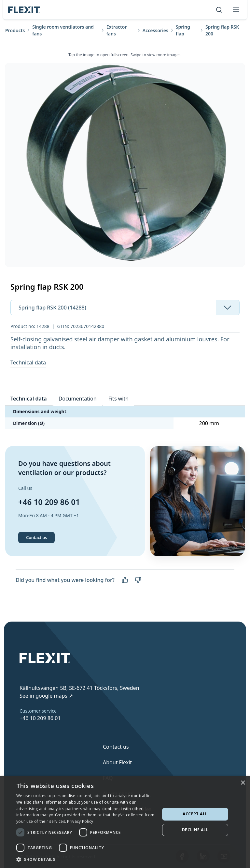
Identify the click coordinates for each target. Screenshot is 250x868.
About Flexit (117, 762)
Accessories (155, 30)
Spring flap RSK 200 (222, 30)
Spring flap (183, 30)
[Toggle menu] (236, 10)
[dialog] (125, 822)
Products (15, 30)
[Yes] (125, 580)
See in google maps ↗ (46, 696)
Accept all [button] (195, 814)
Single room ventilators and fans (63, 30)
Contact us (36, 537)
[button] (86, 859)
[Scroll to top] (24, 10)
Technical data (28, 362)
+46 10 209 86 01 (49, 502)
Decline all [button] (195, 830)
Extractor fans (117, 30)
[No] (138, 580)
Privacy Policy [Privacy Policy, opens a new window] (80, 821)
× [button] (243, 783)
